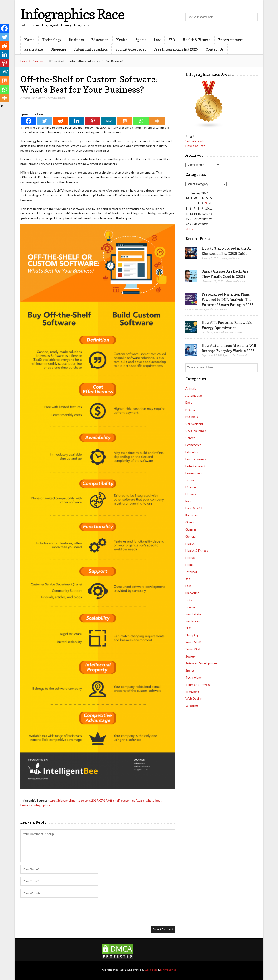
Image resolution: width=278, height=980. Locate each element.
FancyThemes (168, 970)
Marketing (192, 593)
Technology (52, 40)
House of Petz (195, 146)
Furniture (192, 515)
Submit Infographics (91, 49)
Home (29, 40)
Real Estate (34, 49)
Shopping (58, 49)
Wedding (192, 706)
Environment (194, 473)
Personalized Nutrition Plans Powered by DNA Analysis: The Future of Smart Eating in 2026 (228, 299)
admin (42, 98)
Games (190, 522)
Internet (191, 572)
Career (190, 438)
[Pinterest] (93, 121)
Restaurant (193, 621)
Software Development (201, 663)
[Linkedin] (77, 121)
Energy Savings (196, 459)
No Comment (235, 258)
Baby (189, 402)
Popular (191, 607)
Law (157, 40)
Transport (192, 691)
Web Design (194, 698)
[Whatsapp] (141, 121)
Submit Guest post (131, 49)
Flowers (191, 494)
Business (76, 40)
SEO (172, 40)
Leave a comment (56, 98)
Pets (189, 600)
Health (122, 40)
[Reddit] (61, 121)
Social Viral (193, 649)
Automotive (194, 395)
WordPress (151, 970)
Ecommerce (193, 445)
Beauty (190, 410)
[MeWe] (109, 121)
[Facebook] (28, 121)
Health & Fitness (197, 40)
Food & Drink (194, 508)
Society (191, 656)
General (191, 536)
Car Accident (194, 424)
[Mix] (125, 121)
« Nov (189, 229)
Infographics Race (72, 14)
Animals (191, 388)
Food (189, 501)
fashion (190, 480)
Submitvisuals (195, 141)
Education (100, 40)
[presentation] (53, 911)
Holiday (190, 558)
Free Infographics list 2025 (176, 49)
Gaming (191, 529)
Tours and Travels (198, 685)
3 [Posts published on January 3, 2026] (206, 203)
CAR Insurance (196, 431)
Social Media (194, 642)
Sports (141, 40)
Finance (191, 487)
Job (188, 579)
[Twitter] (45, 121)
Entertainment (231, 40)
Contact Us (215, 49)
